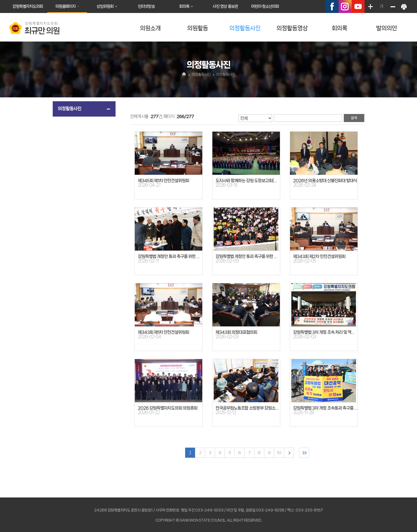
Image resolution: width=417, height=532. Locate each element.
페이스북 (332, 6)
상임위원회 (105, 6)
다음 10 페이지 (289, 453)
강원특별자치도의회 (28, 6)
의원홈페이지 (65, 6)
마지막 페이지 (304, 453)
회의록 (184, 6)
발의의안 (387, 28)
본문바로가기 (0, 0)
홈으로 (184, 75)
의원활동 (198, 28)
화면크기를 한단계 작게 (393, 6)
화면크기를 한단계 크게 (370, 6)
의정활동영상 (292, 28)
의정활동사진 (245, 28)
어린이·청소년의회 (265, 6)
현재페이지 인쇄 (404, 6)
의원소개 (150, 28)
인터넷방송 (146, 6)
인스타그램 (345, 6)
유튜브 (358, 6)
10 (279, 453)
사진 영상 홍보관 (225, 6)
